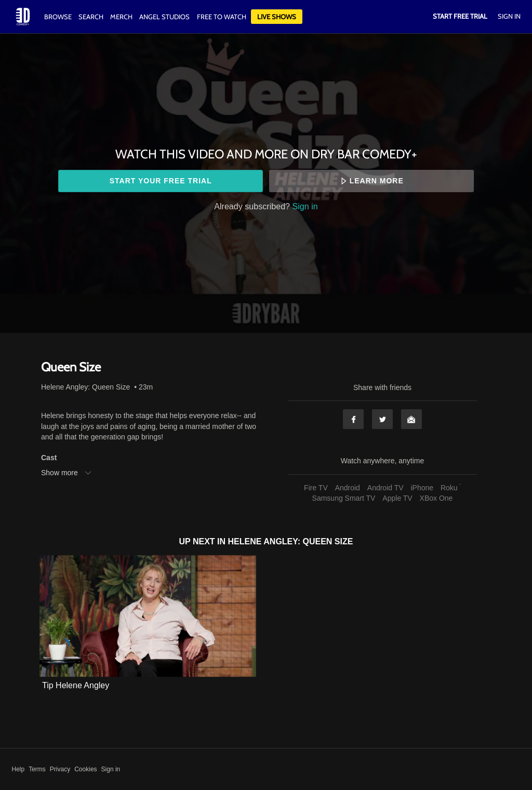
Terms (37, 769)
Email (411, 419)
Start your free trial (161, 181)
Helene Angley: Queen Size (85, 387)
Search (92, 17)
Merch (121, 17)
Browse (59, 17)
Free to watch (222, 17)
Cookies (85, 769)
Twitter (382, 419)
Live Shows (277, 17)
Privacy (60, 769)
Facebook (353, 419)
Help (18, 769)
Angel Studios (164, 17)
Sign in (305, 206)
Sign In (509, 16)
